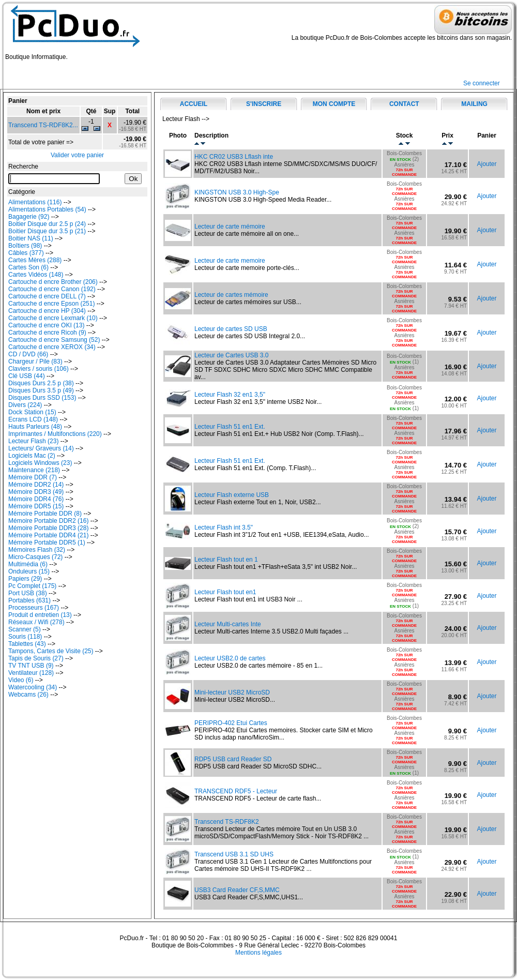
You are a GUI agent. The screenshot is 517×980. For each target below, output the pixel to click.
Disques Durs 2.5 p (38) (41, 383)
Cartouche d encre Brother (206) (53, 282)
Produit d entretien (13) (40, 615)
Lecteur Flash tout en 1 (226, 560)
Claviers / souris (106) (39, 369)
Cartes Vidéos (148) (36, 275)
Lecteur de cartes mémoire (231, 295)
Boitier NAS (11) (31, 238)
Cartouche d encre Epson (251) (51, 304)
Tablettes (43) (27, 644)
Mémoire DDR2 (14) (36, 485)
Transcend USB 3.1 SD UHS (234, 854)
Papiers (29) (25, 579)
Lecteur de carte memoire (230, 261)
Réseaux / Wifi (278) (36, 622)
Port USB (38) (28, 593)
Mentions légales (258, 953)
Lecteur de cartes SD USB (231, 329)
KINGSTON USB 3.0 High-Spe (237, 192)
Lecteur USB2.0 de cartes (230, 658)
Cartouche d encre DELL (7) (47, 296)
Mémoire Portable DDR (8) (45, 514)
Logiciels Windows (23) (40, 463)
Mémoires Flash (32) (37, 550)
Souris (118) (25, 637)
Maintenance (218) (34, 470)
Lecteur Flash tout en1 (225, 592)
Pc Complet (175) (32, 586)
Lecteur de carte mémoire (230, 227)
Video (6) (21, 680)
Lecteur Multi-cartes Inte (228, 624)
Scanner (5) (25, 629)
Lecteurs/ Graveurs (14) (41, 448)
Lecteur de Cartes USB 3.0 (231, 355)
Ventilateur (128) (31, 673)
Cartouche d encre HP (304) (47, 311)
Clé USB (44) (27, 376)
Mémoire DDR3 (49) (36, 492)
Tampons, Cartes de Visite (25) (51, 651)
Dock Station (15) (32, 412)
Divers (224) (25, 405)
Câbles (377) (26, 253)
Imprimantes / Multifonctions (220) (55, 434)
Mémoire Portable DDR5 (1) (47, 542)
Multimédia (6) (28, 564)
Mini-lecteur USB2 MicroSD (232, 692)
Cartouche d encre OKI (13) (46, 325)
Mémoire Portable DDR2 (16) (48, 521)
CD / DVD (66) (28, 354)
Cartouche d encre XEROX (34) (52, 347)
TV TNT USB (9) (31, 666)
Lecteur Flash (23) (33, 441)
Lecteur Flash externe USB (232, 495)
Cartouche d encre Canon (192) (52, 289)
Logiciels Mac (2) (32, 456)
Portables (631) (29, 600)
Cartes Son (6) (28, 267)
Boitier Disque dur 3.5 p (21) (47, 231)
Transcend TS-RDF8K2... (43, 125)
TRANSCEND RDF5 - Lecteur (236, 791)
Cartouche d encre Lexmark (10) (53, 318)
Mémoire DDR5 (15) (36, 506)
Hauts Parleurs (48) (35, 427)
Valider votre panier (77, 155)
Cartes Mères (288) (35, 260)
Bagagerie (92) (29, 217)
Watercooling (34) (33, 687)
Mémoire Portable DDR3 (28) (48, 528)
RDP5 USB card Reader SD (233, 759)
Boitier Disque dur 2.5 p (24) (47, 224)
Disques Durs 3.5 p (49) (41, 390)
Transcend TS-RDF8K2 (227, 822)
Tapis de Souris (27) (36, 658)
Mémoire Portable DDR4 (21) (48, 535)
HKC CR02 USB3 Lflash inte (234, 157)
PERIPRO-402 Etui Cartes (231, 723)
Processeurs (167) (34, 608)
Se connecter (482, 83)
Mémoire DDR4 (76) (36, 499)
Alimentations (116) (35, 202)
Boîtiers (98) (25, 246)
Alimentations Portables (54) (47, 209)
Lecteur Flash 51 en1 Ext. (230, 427)
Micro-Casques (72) (35, 557)
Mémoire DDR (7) (33, 477)
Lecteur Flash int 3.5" (224, 527)
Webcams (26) (28, 695)
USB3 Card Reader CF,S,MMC (237, 890)
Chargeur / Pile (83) (35, 361)
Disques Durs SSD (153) (42, 398)
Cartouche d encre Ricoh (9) (47, 333)
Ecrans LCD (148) (33, 419)
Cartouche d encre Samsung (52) (54, 340)
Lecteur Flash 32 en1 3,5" (230, 395)
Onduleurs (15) (29, 571)
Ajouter (486, 164)
